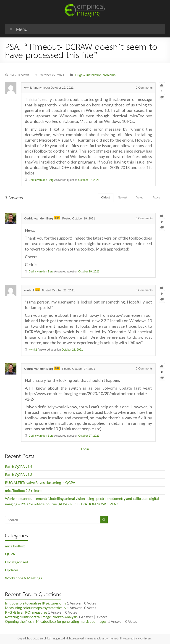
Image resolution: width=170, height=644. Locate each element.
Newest (122, 198)
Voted (140, 198)
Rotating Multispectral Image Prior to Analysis (41, 617)
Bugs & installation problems (95, 75)
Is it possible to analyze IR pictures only (36, 603)
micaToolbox (15, 546)
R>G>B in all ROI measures (26, 612)
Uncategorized (17, 562)
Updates (12, 570)
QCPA (10, 554)
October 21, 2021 (72, 350)
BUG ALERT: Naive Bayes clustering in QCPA (40, 482)
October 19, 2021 (89, 272)
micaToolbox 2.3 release (24, 490)
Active (156, 198)
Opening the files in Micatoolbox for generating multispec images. (56, 621)
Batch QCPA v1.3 (19, 474)
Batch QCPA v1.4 (19, 466)
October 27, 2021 (89, 180)
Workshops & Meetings (24, 578)
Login (85, 449)
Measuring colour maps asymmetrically (36, 608)
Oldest (105, 198)
